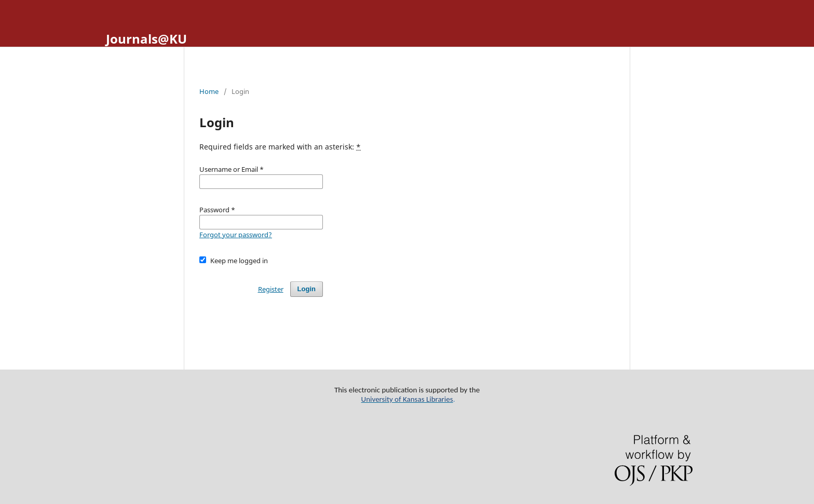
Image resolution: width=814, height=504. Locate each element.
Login (307, 289)
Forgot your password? (236, 235)
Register (271, 289)
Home (209, 91)
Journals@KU (146, 39)
